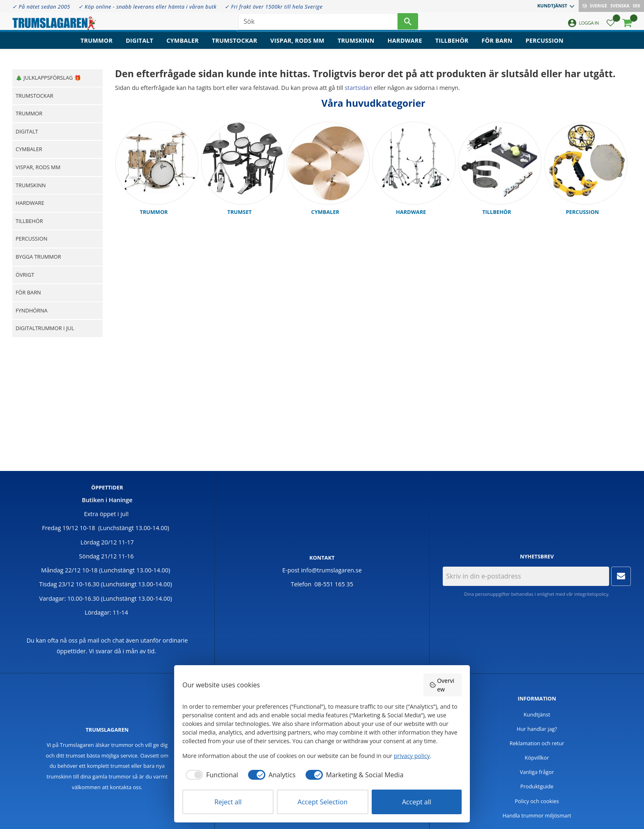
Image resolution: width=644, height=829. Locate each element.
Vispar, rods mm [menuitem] (297, 47)
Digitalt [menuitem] (139, 47)
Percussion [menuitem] (545, 47)
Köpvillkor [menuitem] (537, 758)
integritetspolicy (591, 594)
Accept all (417, 802)
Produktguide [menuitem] (537, 786)
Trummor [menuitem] (97, 47)
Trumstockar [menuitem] (235, 47)
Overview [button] (442, 685)
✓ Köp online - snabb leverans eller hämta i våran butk (148, 7)
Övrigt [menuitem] (25, 275)
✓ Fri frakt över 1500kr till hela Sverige (274, 7)
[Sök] (408, 25)
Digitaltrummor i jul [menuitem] (45, 328)
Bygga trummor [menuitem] (38, 257)
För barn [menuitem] (497, 47)
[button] (611, 27)
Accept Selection (323, 802)
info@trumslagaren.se (331, 570)
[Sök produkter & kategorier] (318, 25)
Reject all (228, 802)
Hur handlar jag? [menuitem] (537, 729)
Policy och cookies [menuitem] (537, 801)
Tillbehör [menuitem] (452, 47)
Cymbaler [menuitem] (183, 47)
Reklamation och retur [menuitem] (537, 743)
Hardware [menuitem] (405, 47)
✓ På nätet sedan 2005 (41, 7)
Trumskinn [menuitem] (356, 47)
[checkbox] (210, 775)
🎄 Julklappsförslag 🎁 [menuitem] (48, 78)
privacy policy (412, 756)
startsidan (358, 88)
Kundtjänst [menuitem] (552, 6)
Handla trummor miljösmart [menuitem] (537, 815)
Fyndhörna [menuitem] (32, 310)
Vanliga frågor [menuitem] (537, 772)
